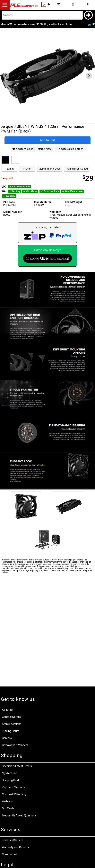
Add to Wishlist (23, 149)
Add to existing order (69, 149)
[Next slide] (89, 76)
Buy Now (45, 149)
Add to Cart (47, 140)
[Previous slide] (6, 76)
